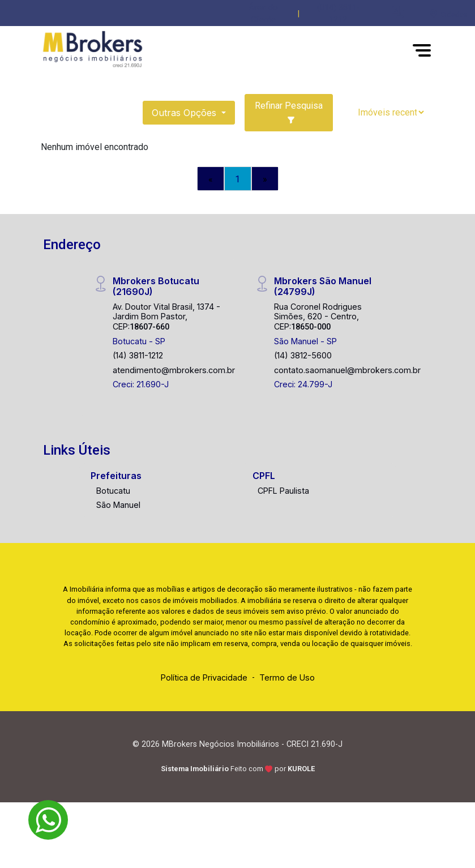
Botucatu (113, 491)
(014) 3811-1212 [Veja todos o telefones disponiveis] (338, 14)
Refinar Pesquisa (289, 112)
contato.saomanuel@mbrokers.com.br (347, 370)
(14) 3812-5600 (303, 355)
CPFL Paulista (283, 491)
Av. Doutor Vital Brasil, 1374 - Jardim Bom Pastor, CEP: (166, 317)
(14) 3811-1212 (138, 355)
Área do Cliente (263, 14)
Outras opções (185, 113)
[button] (398, 12)
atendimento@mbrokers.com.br (174, 370)
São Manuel (118, 505)
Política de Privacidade (204, 677)
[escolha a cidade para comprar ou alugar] (448, 14)
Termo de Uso (287, 677)
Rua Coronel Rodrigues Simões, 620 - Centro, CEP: (318, 317)
